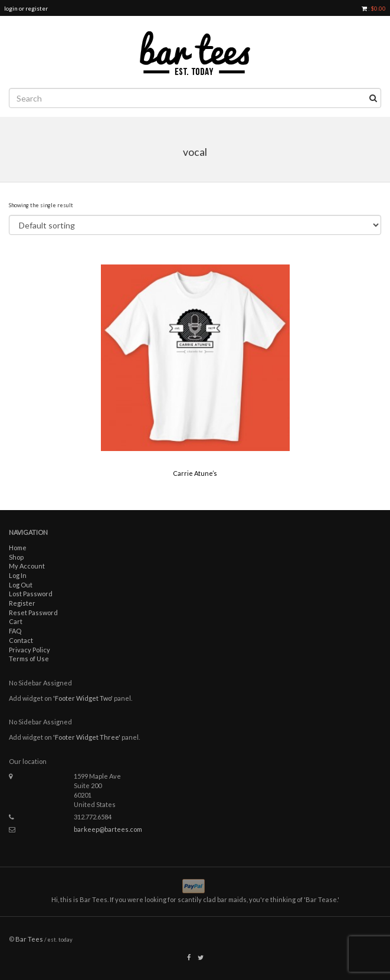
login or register (26, 8)
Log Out (21, 585)
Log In (18, 575)
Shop (16, 557)
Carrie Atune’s (195, 473)
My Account (27, 566)
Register (22, 603)
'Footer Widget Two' (83, 698)
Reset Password (33, 612)
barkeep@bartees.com (108, 829)
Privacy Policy (30, 650)
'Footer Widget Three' (87, 737)
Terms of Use (29, 659)
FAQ (15, 631)
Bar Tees (29, 939)
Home (18, 548)
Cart (16, 621)
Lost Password (31, 594)
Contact (21, 640)
